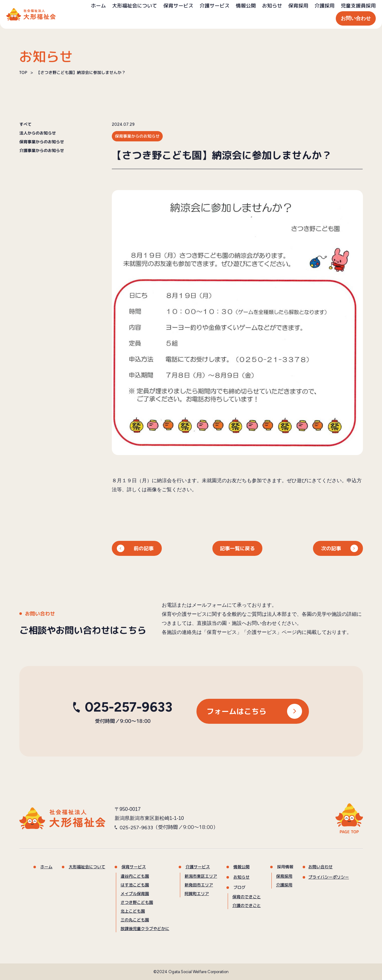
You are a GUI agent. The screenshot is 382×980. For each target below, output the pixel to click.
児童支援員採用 (358, 6)
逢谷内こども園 (135, 876)
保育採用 (298, 6)
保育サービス (178, 6)
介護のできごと (246, 905)
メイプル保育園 (134, 894)
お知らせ (272, 6)
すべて (25, 124)
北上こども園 (132, 911)
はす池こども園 (135, 885)
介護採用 (325, 6)
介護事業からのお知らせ (41, 151)
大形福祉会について (135, 6)
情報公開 (246, 6)
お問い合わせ (356, 18)
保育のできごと (246, 897)
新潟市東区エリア (201, 876)
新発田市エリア (198, 885)
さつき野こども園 (136, 902)
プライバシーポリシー (328, 877)
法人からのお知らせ (37, 133)
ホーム (98, 6)
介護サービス (215, 6)
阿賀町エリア (196, 894)
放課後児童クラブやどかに (145, 929)
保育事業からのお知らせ (41, 142)
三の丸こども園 (134, 920)
